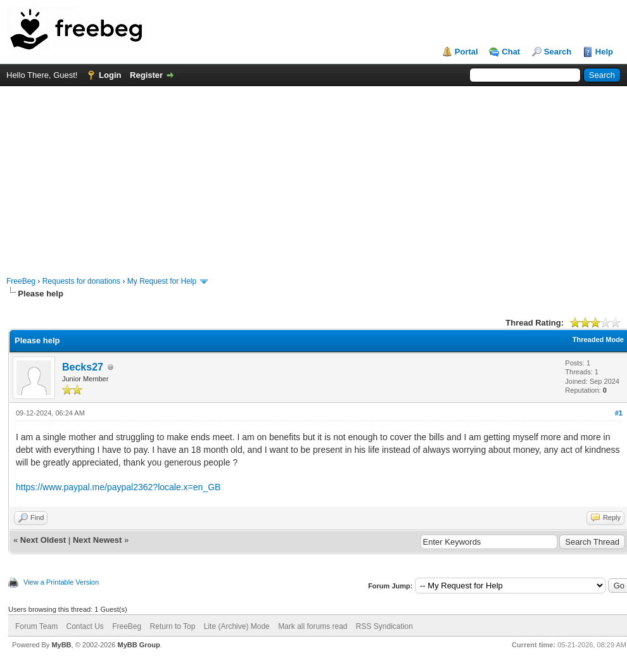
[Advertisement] (314, 175)
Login (110, 75)
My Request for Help (162, 281)
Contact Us (85, 626)
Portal (466, 52)
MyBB (61, 645)
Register (146, 75)
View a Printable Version (61, 582)
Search (558, 52)
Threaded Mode (598, 339)
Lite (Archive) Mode (237, 626)
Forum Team (36, 626)
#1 (619, 413)
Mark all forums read (313, 626)
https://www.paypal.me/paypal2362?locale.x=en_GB (118, 487)
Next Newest (97, 540)
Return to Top (173, 626)
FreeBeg (21, 281)
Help (604, 52)
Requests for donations (81, 281)
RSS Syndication (384, 626)
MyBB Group (138, 645)
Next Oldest (43, 540)
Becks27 (83, 367)
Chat (511, 52)
